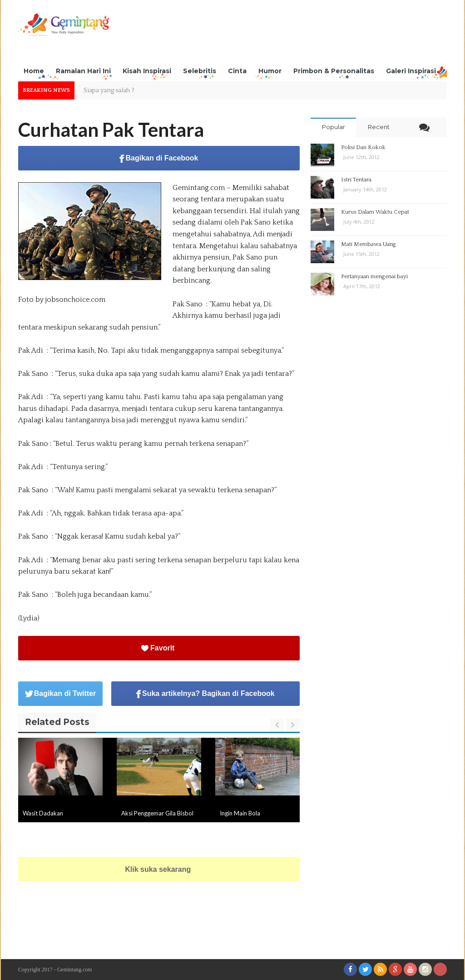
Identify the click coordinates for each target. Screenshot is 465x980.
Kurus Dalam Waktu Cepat (375, 212)
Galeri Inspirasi (411, 71)
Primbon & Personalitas (334, 71)
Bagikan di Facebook (159, 158)
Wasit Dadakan (43, 813)
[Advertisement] (282, 34)
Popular (334, 127)
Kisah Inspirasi (147, 71)
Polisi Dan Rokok (363, 147)
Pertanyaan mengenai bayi (374, 276)
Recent (379, 127)
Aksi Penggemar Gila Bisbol (157, 813)
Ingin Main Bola (240, 813)
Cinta (237, 71)
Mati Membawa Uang (369, 244)
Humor (270, 71)
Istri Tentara (356, 180)
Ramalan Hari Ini (83, 71)
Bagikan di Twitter (61, 693)
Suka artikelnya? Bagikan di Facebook (205, 694)
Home (34, 71)
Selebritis (200, 71)
